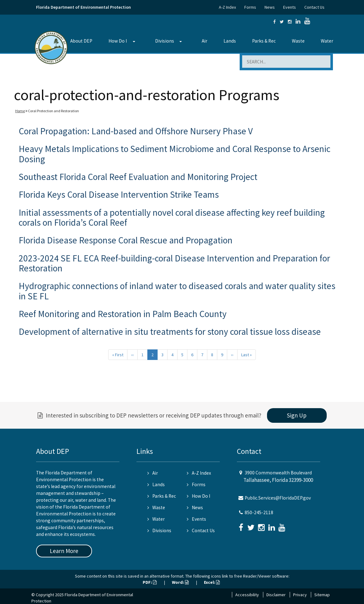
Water (327, 41)
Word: (180, 582)
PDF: (150, 582)
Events (290, 7)
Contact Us (314, 7)
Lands (230, 41)
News (270, 7)
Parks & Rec (264, 41)
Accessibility (247, 595)
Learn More (64, 551)
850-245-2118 (259, 512)
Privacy (300, 595)
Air (205, 41)
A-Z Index (227, 7)
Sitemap (322, 595)
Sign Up (297, 415)
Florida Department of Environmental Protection (83, 7)
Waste (298, 41)
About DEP (81, 41)
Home (20, 111)
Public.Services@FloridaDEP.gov (278, 498)
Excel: (212, 582)
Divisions (165, 41)
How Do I (118, 41)
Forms (250, 7)
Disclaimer (276, 595)
